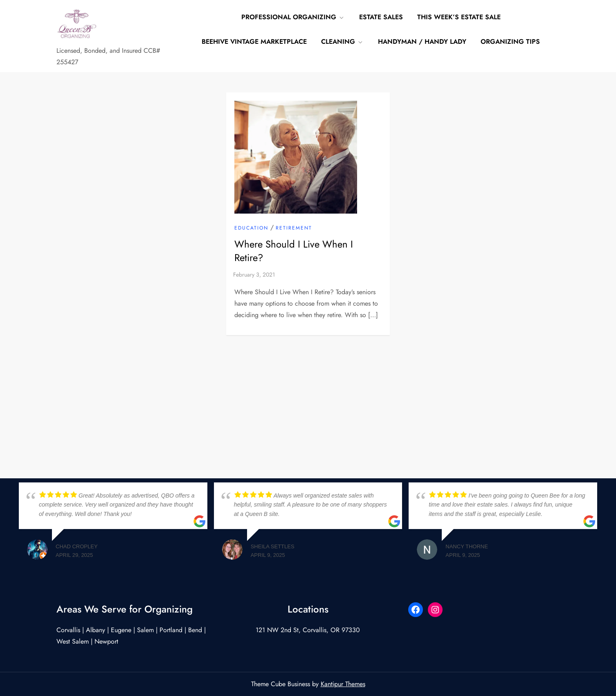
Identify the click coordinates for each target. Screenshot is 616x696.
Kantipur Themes (343, 684)
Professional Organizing (293, 17)
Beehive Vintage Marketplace (254, 42)
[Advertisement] (308, 396)
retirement (294, 228)
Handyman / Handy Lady (422, 42)
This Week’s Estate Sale (459, 17)
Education (251, 228)
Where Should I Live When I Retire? (294, 251)
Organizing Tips (510, 42)
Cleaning (342, 42)
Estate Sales (381, 17)
